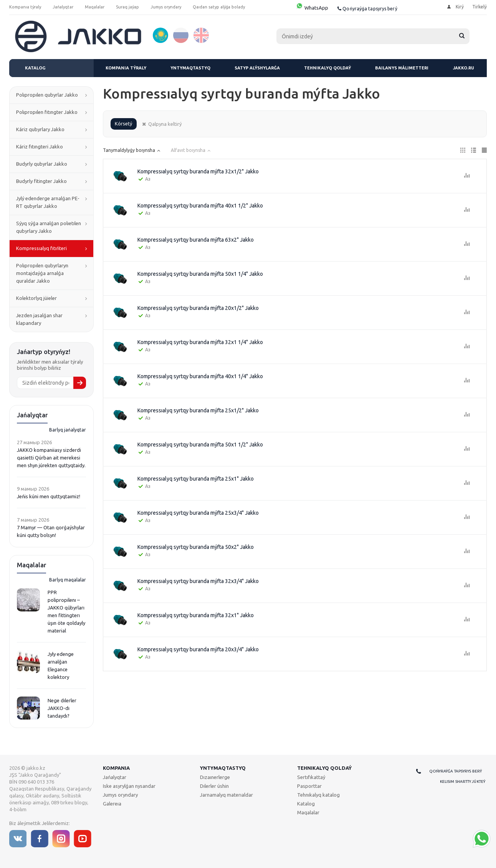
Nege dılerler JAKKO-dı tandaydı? (62, 708)
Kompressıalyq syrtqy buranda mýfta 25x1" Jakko (196, 479)
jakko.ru (464, 68)
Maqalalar (308, 812)
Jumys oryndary (120, 795)
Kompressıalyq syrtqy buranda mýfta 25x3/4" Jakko (198, 513)
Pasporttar (309, 786)
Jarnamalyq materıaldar (227, 795)
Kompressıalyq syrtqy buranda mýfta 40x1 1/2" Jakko (200, 206)
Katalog (35, 68)
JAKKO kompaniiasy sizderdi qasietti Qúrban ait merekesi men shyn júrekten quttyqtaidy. (51, 458)
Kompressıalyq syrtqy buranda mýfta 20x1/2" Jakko (198, 308)
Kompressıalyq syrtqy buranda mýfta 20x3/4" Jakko (198, 649)
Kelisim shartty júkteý (463, 782)
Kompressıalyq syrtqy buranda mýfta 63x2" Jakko (196, 240)
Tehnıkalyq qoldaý (327, 68)
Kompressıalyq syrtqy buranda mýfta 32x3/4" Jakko (198, 581)
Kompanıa (116, 768)
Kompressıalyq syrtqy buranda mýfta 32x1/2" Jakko (198, 171)
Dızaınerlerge (215, 777)
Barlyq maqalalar (68, 580)
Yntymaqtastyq (190, 68)
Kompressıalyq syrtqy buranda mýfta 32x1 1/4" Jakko (200, 342)
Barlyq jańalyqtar (68, 430)
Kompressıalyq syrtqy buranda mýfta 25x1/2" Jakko (198, 410)
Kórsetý (123, 124)
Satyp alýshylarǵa (257, 68)
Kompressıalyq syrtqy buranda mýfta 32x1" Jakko (196, 615)
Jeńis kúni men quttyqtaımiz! (49, 496)
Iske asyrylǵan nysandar (129, 786)
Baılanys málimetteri (402, 68)
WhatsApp (312, 8)
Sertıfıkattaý (311, 777)
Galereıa (112, 804)
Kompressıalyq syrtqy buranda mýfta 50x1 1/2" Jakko (200, 445)
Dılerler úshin (214, 786)
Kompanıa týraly (126, 68)
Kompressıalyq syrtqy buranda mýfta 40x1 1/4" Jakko (200, 376)
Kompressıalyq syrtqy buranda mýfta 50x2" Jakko (196, 547)
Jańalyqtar (115, 777)
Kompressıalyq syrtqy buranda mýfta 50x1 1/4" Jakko (200, 274)
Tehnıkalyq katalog (318, 795)
